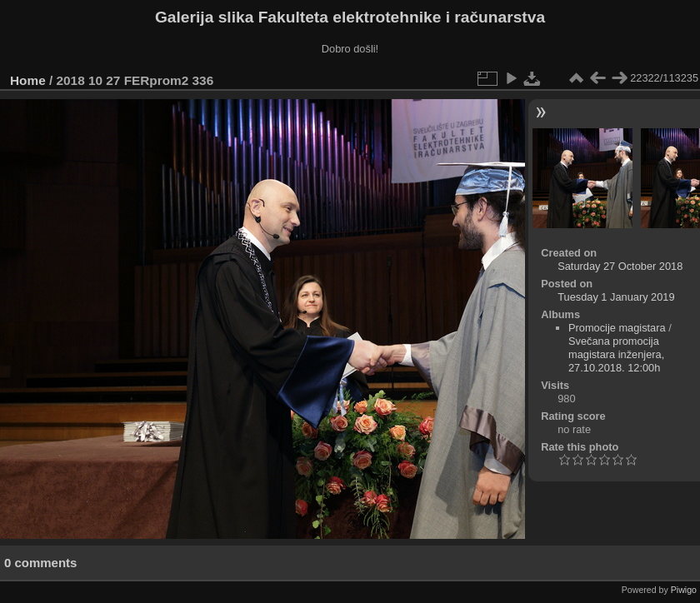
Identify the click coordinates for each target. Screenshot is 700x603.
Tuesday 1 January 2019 (616, 297)
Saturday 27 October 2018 (620, 266)
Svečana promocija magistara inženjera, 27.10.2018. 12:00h (616, 354)
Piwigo (684, 590)
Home (28, 80)
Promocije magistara (617, 328)
